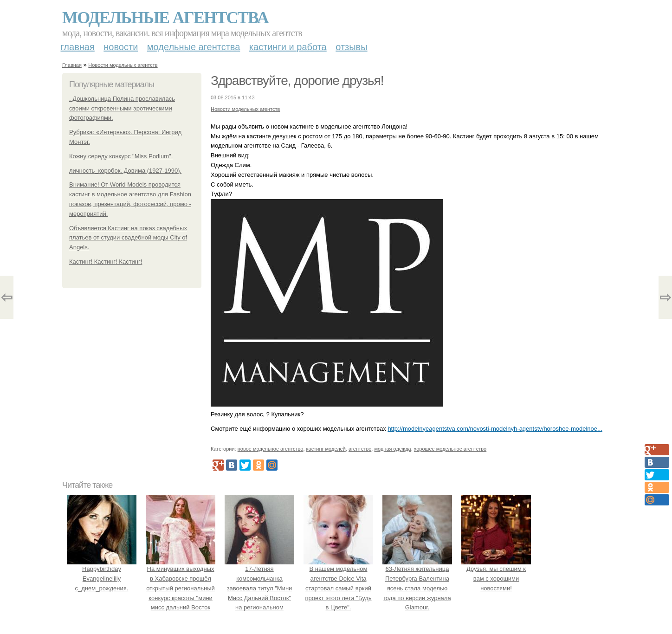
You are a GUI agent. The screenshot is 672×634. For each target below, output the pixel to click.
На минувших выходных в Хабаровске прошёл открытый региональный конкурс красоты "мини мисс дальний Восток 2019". (181, 588)
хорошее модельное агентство (450, 449)
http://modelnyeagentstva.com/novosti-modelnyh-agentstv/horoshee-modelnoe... (495, 429)
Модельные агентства (165, 18)
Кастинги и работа (288, 47)
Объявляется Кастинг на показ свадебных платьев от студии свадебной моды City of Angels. (128, 238)
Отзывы (351, 47)
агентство (360, 449)
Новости (121, 47)
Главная (78, 47)
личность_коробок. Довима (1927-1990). (125, 171)
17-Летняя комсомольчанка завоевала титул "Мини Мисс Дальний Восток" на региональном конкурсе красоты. (259, 588)
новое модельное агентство (271, 449)
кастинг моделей (326, 449)
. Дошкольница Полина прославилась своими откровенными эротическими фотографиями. (122, 108)
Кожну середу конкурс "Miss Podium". (121, 156)
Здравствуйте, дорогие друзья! (297, 81)
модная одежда (392, 449)
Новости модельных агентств (123, 65)
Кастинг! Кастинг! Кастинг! (106, 262)
